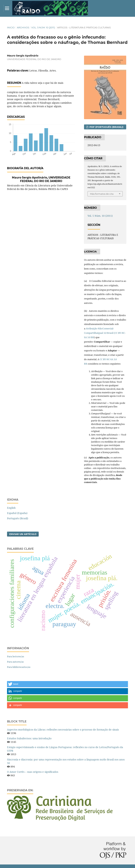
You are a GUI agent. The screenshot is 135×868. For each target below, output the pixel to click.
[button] (67, 684)
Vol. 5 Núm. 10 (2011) (43, 27)
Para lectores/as (16, 656)
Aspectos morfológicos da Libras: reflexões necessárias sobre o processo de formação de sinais (63, 730)
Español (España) (17, 513)
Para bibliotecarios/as (19, 667)
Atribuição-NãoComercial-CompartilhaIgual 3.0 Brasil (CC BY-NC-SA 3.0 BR (105, 333)
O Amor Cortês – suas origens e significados (33, 772)
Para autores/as (15, 662)
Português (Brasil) (18, 518)
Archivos (23, 27)
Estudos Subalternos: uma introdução (29, 738)
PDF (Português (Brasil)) (106, 127)
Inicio (11, 27)
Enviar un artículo (23, 534)
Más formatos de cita (102, 194)
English (11, 508)
